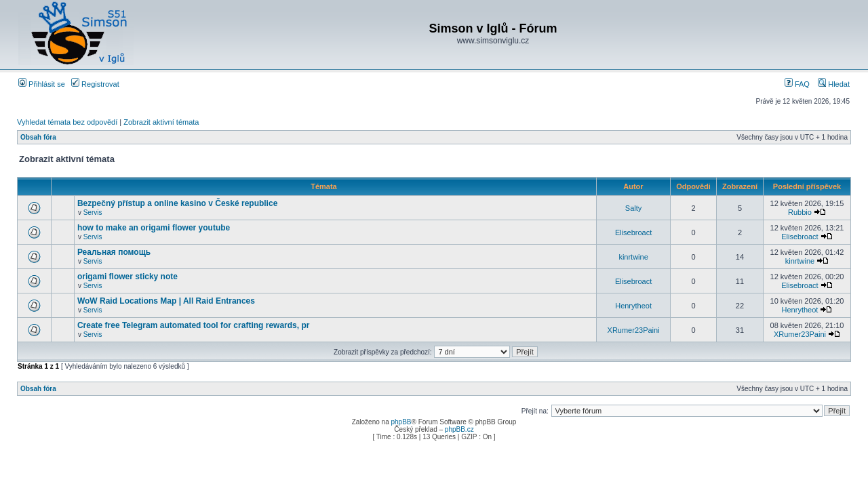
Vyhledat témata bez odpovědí (67, 122)
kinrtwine (633, 257)
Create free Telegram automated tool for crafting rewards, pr (194, 325)
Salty (633, 208)
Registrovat (95, 84)
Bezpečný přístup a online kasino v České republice (177, 203)
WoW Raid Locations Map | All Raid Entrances (166, 301)
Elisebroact (633, 232)
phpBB (401, 422)
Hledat (834, 84)
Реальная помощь (114, 252)
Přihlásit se (42, 84)
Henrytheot (633, 306)
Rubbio (800, 212)
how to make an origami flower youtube (154, 228)
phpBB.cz (459, 429)
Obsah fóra (38, 137)
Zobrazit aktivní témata (161, 122)
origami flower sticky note (127, 277)
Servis (93, 212)
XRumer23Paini (634, 330)
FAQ (797, 84)
